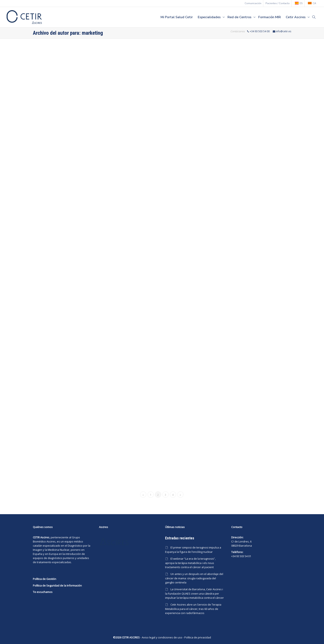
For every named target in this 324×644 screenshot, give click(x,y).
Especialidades (210, 17)
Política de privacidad (198, 637)
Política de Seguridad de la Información (57, 585)
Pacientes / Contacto (278, 3)
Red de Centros (240, 17)
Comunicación (253, 3)
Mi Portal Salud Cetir (177, 17)
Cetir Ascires (296, 17)
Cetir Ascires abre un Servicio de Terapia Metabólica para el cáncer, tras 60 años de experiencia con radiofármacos (193, 609)
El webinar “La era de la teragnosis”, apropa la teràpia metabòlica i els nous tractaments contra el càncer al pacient (190, 563)
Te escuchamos (43, 592)
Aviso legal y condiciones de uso (162, 637)
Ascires (51, 541)
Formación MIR (270, 17)
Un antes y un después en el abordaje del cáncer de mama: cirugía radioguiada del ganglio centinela (194, 578)
